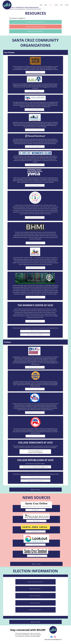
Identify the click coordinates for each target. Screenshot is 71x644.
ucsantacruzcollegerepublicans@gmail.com (37, 467)
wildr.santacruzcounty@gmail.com (53, 639)
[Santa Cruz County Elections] (35, 582)
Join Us (25, 633)
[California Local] (35, 331)
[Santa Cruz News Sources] (35, 27)
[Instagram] (55, 637)
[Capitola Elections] (35, 603)
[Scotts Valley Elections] (35, 610)
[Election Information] (35, 31)
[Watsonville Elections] (35, 589)
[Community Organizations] (35, 22)
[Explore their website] (35, 72)
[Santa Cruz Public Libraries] (35, 335)
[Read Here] (36, 510)
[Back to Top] (35, 490)
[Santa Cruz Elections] (35, 596)
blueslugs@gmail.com (37, 451)
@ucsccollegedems (38, 452)
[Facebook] (51, 637)
